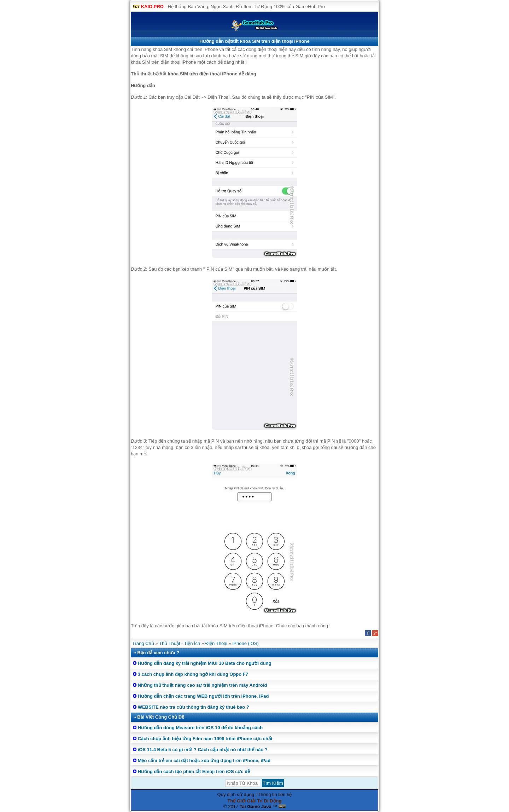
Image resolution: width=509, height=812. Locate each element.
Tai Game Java (256, 807)
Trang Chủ (143, 643)
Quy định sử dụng (236, 794)
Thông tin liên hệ (275, 794)
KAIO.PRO (152, 7)
